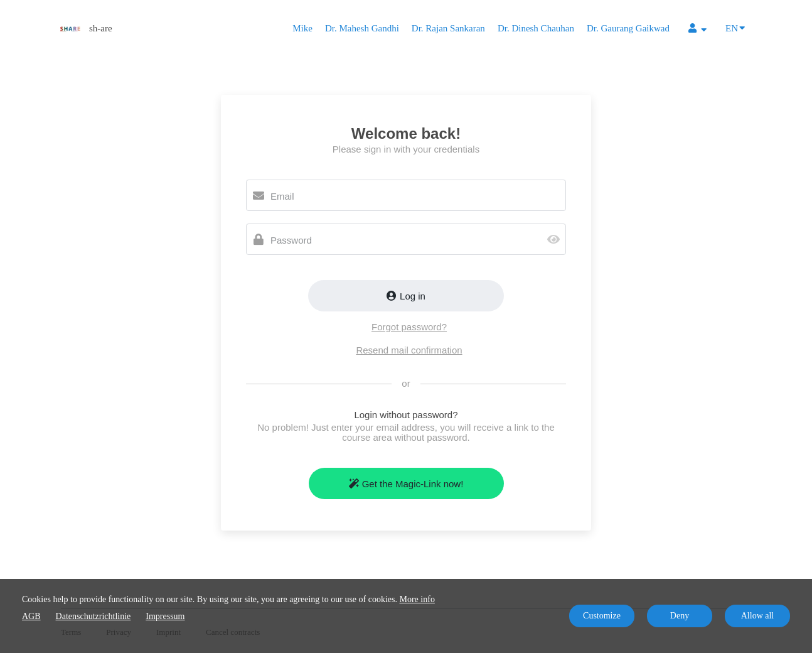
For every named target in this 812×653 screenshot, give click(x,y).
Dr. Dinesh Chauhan (536, 28)
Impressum (165, 616)
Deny (680, 616)
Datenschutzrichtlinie (93, 616)
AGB (31, 616)
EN (735, 27)
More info (417, 599)
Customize (602, 616)
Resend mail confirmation (409, 350)
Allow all (758, 616)
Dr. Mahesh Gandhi (362, 28)
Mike (302, 28)
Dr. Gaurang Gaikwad (628, 28)
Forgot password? (409, 327)
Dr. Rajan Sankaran (448, 28)
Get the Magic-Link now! (406, 484)
